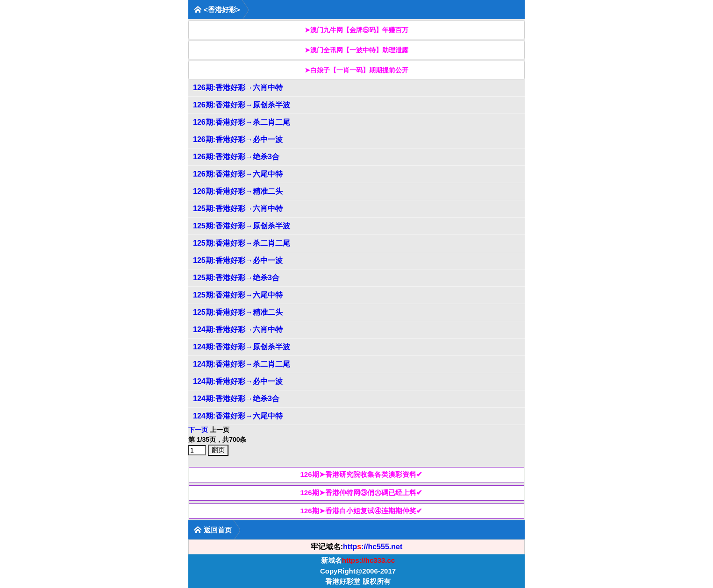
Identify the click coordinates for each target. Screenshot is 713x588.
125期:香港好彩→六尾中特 (238, 295)
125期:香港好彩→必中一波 (238, 260)
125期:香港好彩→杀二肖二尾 (242, 243)
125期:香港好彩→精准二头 (238, 312)
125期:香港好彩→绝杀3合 (236, 278)
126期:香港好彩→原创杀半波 (242, 105)
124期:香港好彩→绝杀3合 (236, 399)
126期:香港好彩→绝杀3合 (236, 157)
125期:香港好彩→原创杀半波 (242, 226)
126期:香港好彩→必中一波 (238, 139)
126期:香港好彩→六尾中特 (238, 174)
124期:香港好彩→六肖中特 (238, 329)
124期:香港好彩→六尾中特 (238, 416)
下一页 (198, 430)
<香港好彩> (217, 10)
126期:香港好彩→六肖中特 (238, 88)
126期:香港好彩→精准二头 (238, 191)
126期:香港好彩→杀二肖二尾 (242, 122)
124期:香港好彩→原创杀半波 (242, 347)
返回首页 (213, 530)
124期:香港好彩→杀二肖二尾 (242, 364)
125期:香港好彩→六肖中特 (238, 209)
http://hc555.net (373, 547)
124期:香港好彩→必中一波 (238, 381)
